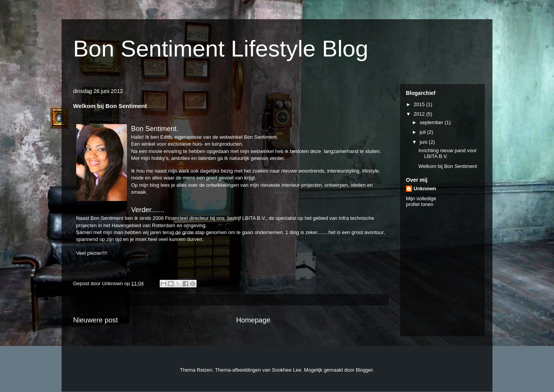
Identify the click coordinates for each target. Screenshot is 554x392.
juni (424, 142)
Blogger (364, 370)
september (432, 122)
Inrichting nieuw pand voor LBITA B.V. (447, 154)
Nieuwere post (95, 320)
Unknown (425, 189)
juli (424, 132)
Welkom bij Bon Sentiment (447, 166)
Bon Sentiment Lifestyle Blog (221, 49)
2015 (420, 104)
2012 (420, 114)
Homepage (253, 320)
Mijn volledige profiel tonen (421, 201)
